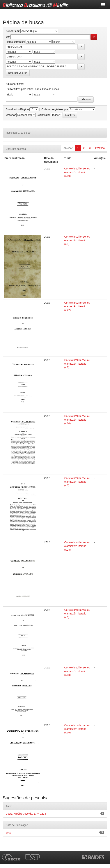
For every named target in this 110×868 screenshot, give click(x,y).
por (8, 37)
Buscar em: (13, 31)
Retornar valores (18, 73)
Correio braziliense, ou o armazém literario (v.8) (77, 364)
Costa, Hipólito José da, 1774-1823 (26, 814)
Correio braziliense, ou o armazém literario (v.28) (77, 546)
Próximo (100, 148)
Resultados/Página (17, 109)
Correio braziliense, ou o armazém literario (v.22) (77, 306)
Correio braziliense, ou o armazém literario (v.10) (77, 420)
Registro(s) (43, 115)
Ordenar (11, 115)
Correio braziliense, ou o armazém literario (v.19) (77, 172)
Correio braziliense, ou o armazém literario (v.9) (77, 614)
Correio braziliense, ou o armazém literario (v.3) (77, 482)
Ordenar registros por (55, 109)
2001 (9, 833)
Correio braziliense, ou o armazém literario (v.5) (77, 240)
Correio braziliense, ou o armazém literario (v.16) (77, 729)
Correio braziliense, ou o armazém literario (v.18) (77, 671)
